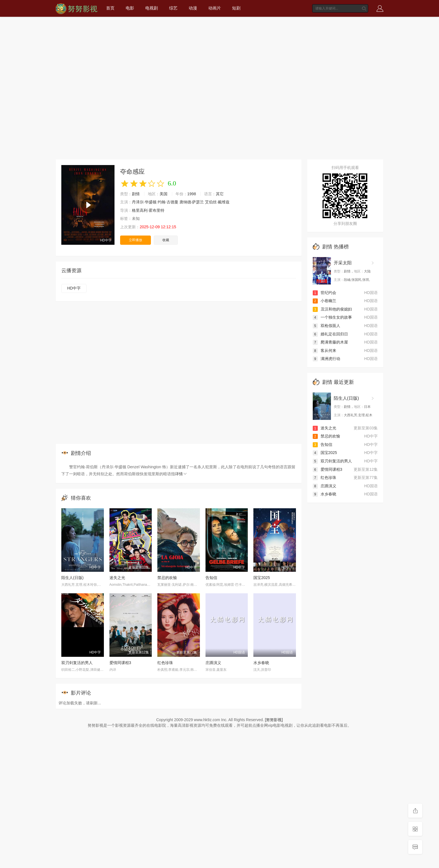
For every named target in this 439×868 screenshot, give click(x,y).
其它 (220, 194)
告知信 (211, 578)
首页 (110, 8)
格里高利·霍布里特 (148, 210)
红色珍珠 (165, 663)
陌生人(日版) (72, 578)
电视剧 (152, 8)
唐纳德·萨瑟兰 (192, 202)
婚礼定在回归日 (330, 334)
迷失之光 (117, 578)
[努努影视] (274, 720)
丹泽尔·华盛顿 (144, 202)
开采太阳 (343, 263)
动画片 (215, 8)
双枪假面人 (326, 326)
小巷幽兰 (324, 301)
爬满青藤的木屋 (330, 342)
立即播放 (136, 240)
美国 (164, 194)
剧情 (136, 194)
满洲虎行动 (326, 359)
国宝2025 (262, 578)
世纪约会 (324, 293)
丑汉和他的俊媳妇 (332, 309)
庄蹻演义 (213, 663)
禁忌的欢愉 (167, 578)
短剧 (236, 8)
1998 (192, 194)
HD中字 (74, 288)
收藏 (166, 240)
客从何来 (324, 351)
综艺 (173, 8)
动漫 (193, 8)
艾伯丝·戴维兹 (217, 202)
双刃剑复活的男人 (77, 663)
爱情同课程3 (120, 663)
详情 (181, 474)
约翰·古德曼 (168, 202)
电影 (130, 8)
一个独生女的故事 (332, 317)
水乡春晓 (261, 663)
